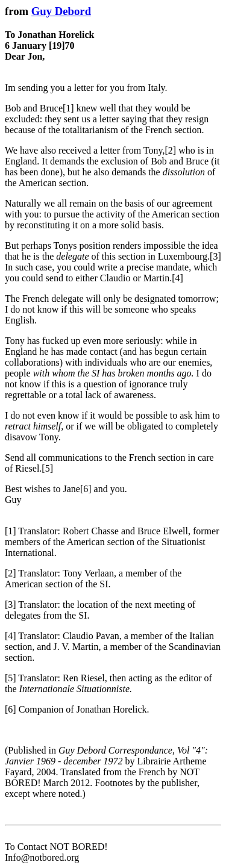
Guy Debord (61, 11)
